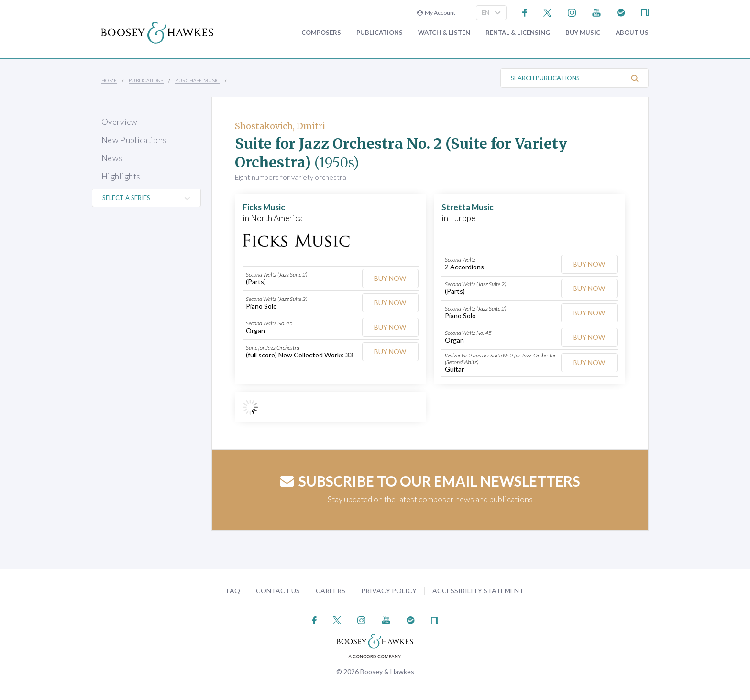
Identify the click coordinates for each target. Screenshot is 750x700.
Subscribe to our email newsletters (430, 481)
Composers (321, 33)
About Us (632, 33)
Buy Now (390, 278)
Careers (331, 591)
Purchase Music (198, 80)
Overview (120, 122)
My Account (436, 13)
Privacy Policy (389, 591)
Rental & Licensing (518, 33)
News (112, 158)
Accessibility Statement (478, 591)
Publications (380, 33)
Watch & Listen (444, 33)
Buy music (583, 33)
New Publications (134, 140)
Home (109, 80)
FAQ (233, 591)
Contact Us (278, 591)
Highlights (121, 176)
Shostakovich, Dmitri (280, 126)
